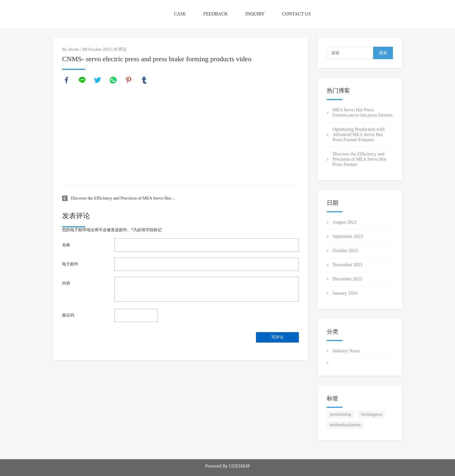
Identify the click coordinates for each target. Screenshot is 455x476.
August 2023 (344, 222)
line (82, 80)
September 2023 (348, 236)
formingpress (371, 414)
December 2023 (347, 279)
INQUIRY (255, 14)
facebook (66, 80)
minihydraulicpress (345, 425)
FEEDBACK (216, 14)
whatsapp (113, 80)
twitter (98, 80)
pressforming (340, 414)
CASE (180, 14)
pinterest (129, 80)
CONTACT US (297, 14)
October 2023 (345, 250)
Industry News (346, 351)
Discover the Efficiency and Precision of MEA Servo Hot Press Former (123, 198)
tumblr (144, 80)
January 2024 (345, 293)
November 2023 (348, 265)
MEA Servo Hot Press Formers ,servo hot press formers (363, 112)
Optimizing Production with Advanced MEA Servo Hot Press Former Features (359, 134)
